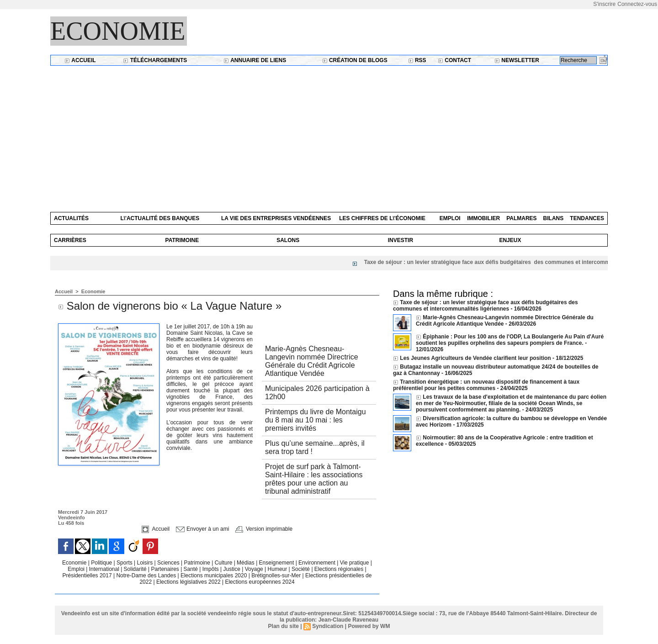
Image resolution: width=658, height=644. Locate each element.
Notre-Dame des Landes (147, 575)
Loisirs (146, 563)
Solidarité (136, 569)
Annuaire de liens (255, 60)
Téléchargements (155, 60)
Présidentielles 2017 (88, 575)
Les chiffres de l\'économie (382, 218)
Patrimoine (182, 240)
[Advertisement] (329, 134)
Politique (102, 563)
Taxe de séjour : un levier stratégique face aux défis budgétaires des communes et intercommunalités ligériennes (486, 306)
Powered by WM (369, 626)
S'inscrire (604, 4)
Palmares (521, 218)
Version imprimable (264, 529)
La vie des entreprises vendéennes (276, 218)
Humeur (278, 569)
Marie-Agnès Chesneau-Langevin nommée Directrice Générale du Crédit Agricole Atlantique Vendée (312, 361)
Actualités (71, 218)
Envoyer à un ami (203, 529)
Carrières (70, 240)
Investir (401, 240)
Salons (288, 240)
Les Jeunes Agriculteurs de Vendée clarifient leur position (475, 358)
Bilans (554, 218)
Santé (192, 569)
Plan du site (284, 626)
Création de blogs (355, 60)
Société (301, 569)
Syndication (328, 626)
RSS (417, 60)
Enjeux (510, 240)
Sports (125, 563)
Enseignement (277, 563)
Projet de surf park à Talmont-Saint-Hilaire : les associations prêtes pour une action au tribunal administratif (314, 479)
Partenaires (166, 569)
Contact (454, 60)
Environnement (317, 563)
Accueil (80, 60)
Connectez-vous (637, 4)
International (105, 569)
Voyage (254, 569)
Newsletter (517, 60)
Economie (118, 31)
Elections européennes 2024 (260, 582)
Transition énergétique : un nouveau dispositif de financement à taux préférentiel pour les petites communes (486, 385)
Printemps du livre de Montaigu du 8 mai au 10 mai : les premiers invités (316, 420)
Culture (224, 563)
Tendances (587, 218)
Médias (246, 563)
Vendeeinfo (72, 517)
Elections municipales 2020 (214, 575)
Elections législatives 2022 (188, 582)
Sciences (169, 563)
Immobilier (483, 218)
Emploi (450, 218)
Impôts (211, 569)
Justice (233, 569)
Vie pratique (355, 563)
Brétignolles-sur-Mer (277, 575)
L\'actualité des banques (160, 218)
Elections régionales (340, 569)
